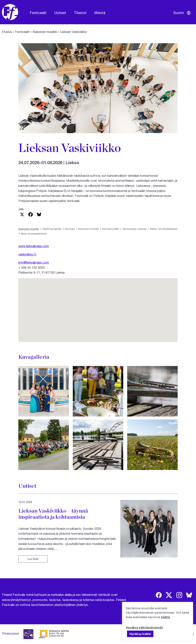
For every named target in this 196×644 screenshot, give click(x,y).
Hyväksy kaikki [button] (140, 634)
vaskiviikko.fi (28, 254)
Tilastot (80, 13)
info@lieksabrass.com (34, 262)
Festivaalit (38, 13)
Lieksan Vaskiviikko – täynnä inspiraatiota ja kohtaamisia (53, 514)
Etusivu (7, 32)
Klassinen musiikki (45, 32)
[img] (159, 595)
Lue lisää (33, 559)
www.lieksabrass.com (34, 246)
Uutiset (60, 13)
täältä (165, 617)
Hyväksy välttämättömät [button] (144, 627)
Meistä (100, 13)
